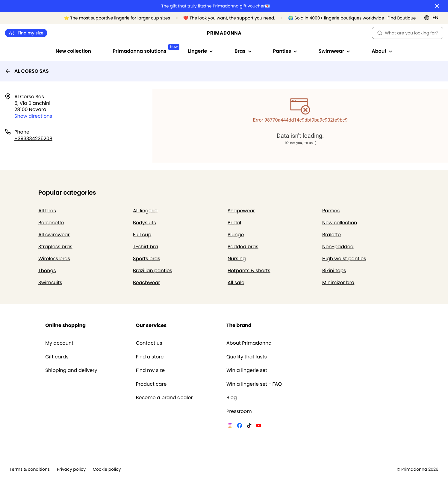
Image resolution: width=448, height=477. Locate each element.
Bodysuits (144, 223)
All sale (236, 283)
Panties (331, 211)
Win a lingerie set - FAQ (254, 384)
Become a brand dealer (164, 398)
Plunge (236, 235)
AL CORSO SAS (27, 71)
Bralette (332, 235)
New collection (74, 51)
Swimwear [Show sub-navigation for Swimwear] (334, 51)
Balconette (51, 223)
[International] (433, 18)
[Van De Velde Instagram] (230, 426)
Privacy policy (71, 469)
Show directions (33, 116)
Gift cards (57, 357)
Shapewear (241, 211)
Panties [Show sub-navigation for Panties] (285, 51)
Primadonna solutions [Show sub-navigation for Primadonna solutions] (145, 49)
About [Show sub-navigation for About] (382, 51)
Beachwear (146, 283)
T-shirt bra (146, 247)
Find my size (26, 33)
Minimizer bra (338, 283)
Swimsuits (50, 283)
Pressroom (239, 411)
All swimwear (54, 235)
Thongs (47, 271)
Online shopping (65, 325)
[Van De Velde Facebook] (240, 426)
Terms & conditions (30, 469)
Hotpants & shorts (249, 271)
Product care (151, 384)
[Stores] (399, 18)
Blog (232, 398)
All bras (47, 211)
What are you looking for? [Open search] (408, 33)
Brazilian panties (153, 271)
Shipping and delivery (71, 370)
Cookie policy (107, 469)
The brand (239, 325)
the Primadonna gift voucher (235, 6)
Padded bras (243, 247)
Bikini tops (334, 271)
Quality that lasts (247, 357)
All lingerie (145, 211)
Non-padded (338, 247)
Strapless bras (55, 247)
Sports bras (147, 259)
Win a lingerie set (247, 370)
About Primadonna (249, 343)
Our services (151, 325)
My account (59, 343)
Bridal (234, 223)
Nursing (237, 259)
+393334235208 (33, 138)
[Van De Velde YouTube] (259, 426)
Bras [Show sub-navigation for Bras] (243, 51)
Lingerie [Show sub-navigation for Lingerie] (200, 51)
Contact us (149, 343)
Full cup (142, 235)
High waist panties (344, 259)
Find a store (150, 357)
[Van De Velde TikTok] (249, 426)
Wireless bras (54, 259)
